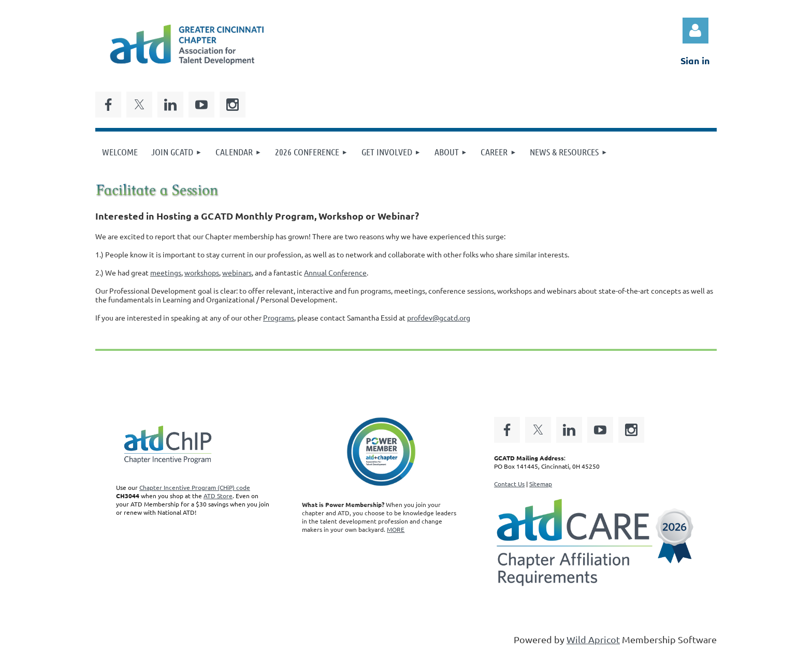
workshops (202, 272)
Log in (695, 31)
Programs (279, 317)
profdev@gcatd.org (439, 317)
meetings (166, 272)
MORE (396, 529)
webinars (237, 272)
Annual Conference (335, 272)
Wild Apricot (593, 639)
